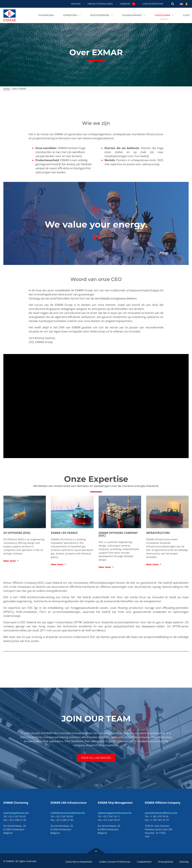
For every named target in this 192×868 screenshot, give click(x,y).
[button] (173, 4)
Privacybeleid (165, 862)
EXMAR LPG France (64, 533)
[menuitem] (181, 4)
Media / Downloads (100, 4)
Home (7, 89)
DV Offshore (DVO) (17, 533)
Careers (128, 4)
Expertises (72, 15)
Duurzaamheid (134, 15)
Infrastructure (158, 533)
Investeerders (101, 15)
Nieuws (76, 4)
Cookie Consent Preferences (113, 862)
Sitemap (184, 862)
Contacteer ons (153, 4)
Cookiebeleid (143, 862)
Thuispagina (46, 15)
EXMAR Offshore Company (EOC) (118, 534)
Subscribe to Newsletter (77, 862)
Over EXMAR (164, 15)
